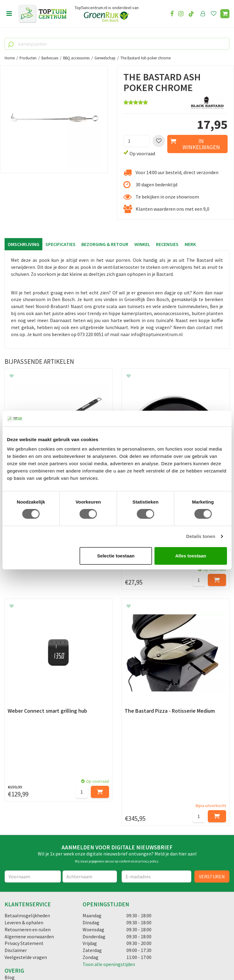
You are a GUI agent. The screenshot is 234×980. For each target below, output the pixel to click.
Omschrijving (23, 244)
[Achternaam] (90, 708)
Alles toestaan (191, 556)
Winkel (143, 244)
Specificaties (60, 244)
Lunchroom (17, 816)
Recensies (168, 244)
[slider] (136, 102)
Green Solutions (115, 958)
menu (9, 14)
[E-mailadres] (156, 708)
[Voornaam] (33, 708)
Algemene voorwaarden (29, 768)
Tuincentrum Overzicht (154, 958)
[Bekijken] (225, 14)
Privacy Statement (24, 775)
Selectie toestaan (116, 556)
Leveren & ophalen (24, 754)
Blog (10, 809)
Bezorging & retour (105, 244)
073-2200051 (25, 893)
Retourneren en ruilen (28, 761)
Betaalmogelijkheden (27, 747)
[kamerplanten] (117, 44)
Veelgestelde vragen (26, 789)
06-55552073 (25, 902)
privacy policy (148, 693)
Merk (191, 244)
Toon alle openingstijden (109, 796)
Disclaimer (16, 782)
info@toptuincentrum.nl (38, 912)
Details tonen (201, 536)
